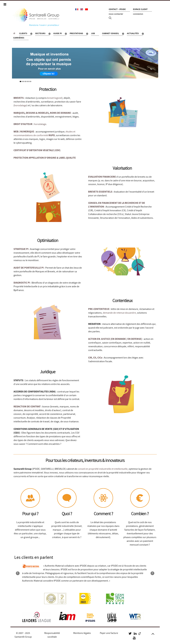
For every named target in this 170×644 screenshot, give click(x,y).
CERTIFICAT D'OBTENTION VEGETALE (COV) (37, 150)
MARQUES (19, 113)
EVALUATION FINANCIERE (102, 177)
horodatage (20, 105)
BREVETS (19, 98)
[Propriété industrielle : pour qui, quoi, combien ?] (15, 33)
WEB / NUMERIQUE (24, 132)
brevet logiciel (54, 98)
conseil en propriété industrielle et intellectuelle (103, 469)
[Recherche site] (111, 18)
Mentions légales (82, 633)
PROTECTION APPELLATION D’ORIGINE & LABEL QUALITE (45, 158)
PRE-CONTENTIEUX (99, 309)
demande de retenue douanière (119, 313)
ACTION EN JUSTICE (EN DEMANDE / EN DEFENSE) (115, 339)
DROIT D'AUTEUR (23, 124)
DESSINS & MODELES (37, 113)
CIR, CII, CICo (95, 358)
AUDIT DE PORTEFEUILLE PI (29, 268)
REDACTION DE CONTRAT (27, 407)
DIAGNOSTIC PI (22, 283)
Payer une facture (109, 633)
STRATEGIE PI (21, 249)
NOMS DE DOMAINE (60, 113)
